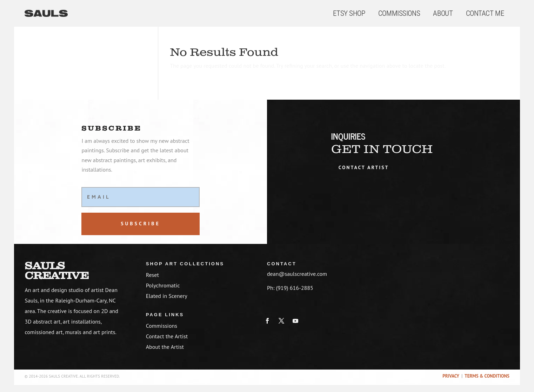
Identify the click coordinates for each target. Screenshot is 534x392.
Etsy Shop (349, 13)
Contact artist (364, 167)
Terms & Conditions (487, 376)
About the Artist (165, 347)
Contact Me (485, 13)
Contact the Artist (167, 336)
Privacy (451, 376)
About (443, 13)
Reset (152, 275)
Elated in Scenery (167, 296)
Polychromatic (163, 285)
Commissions (399, 13)
